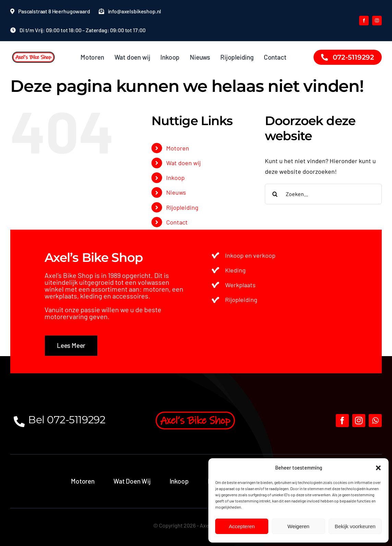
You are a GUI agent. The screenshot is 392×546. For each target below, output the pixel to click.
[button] (378, 468)
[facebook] (364, 21)
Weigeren (298, 526)
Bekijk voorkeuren (355, 526)
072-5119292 (76, 420)
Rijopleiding (182, 207)
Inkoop (175, 178)
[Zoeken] (275, 194)
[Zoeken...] (323, 194)
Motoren (178, 148)
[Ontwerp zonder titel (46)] (34, 51)
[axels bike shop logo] (196, 411)
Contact (177, 222)
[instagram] (377, 21)
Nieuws (176, 192)
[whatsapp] (375, 421)
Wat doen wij (183, 163)
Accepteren (242, 526)
